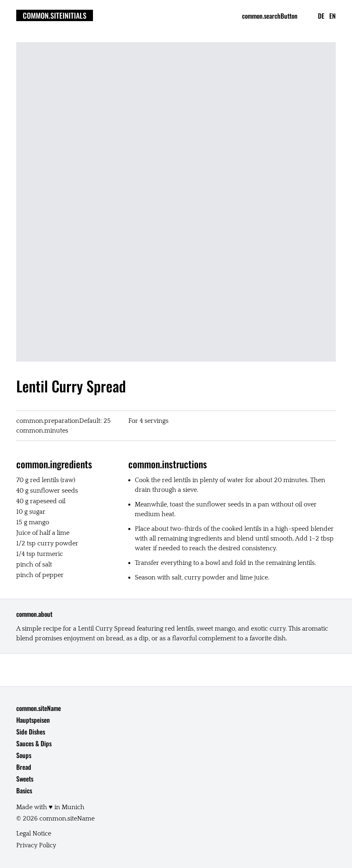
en (333, 16)
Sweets (25, 779)
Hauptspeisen (33, 720)
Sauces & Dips (34, 743)
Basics (24, 790)
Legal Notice (34, 834)
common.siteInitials (55, 15)
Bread (24, 767)
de (321, 16)
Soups (24, 755)
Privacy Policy (36, 845)
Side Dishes (31, 732)
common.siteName (39, 708)
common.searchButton (270, 16)
